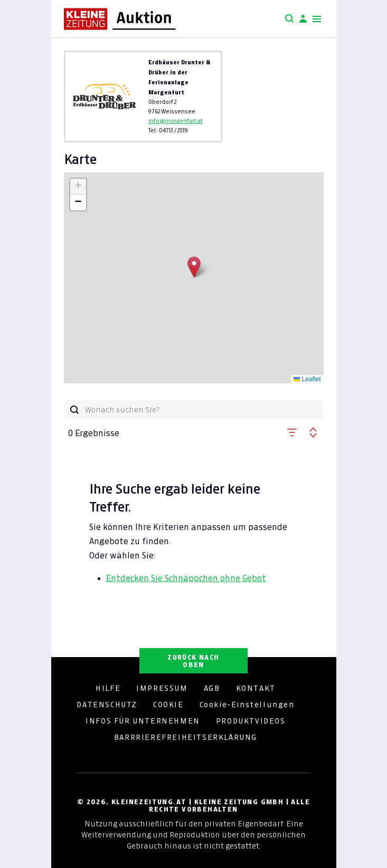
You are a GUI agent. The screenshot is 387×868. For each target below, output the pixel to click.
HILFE (108, 688)
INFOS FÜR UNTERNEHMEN (143, 721)
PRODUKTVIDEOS (251, 721)
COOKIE (168, 705)
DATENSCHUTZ (107, 705)
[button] (194, 267)
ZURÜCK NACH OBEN (193, 661)
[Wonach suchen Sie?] (204, 410)
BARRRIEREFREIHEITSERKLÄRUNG (186, 737)
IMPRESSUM (162, 688)
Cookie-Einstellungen (247, 705)
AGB (212, 688)
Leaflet (307, 379)
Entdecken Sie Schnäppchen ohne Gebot (186, 578)
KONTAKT (256, 688)
